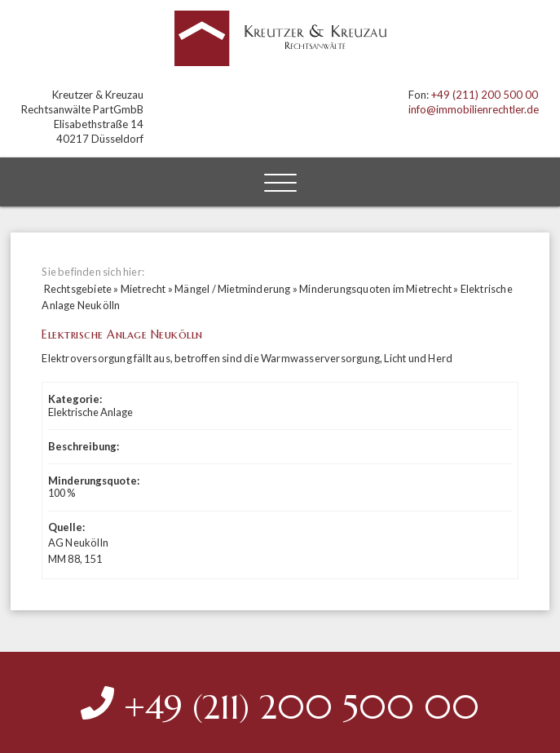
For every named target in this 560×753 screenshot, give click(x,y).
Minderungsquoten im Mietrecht (375, 289)
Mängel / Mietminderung (232, 289)
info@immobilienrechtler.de (474, 109)
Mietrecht (143, 289)
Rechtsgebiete (78, 289)
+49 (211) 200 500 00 (485, 95)
